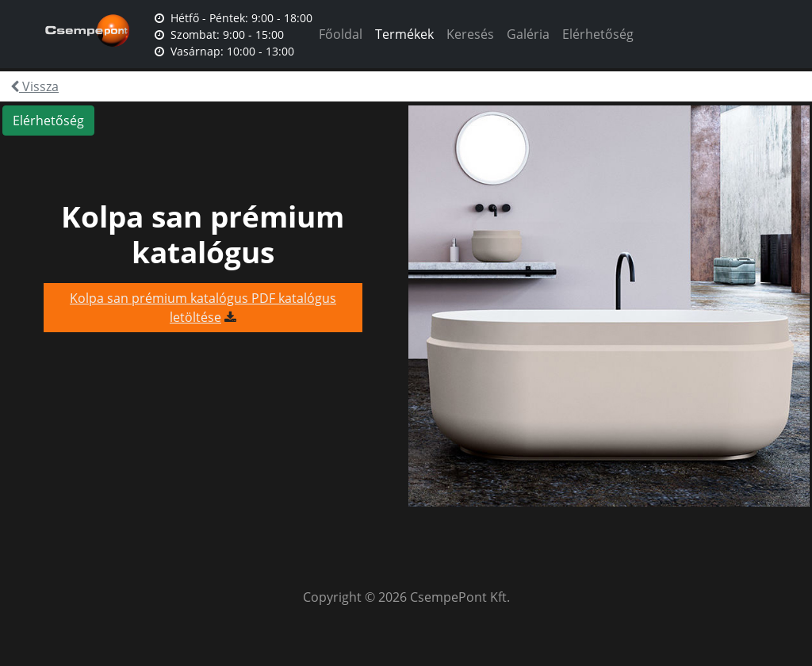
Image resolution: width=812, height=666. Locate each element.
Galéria (528, 34)
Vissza (34, 86)
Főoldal (341, 34)
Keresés (470, 34)
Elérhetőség (598, 34)
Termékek (404, 34)
